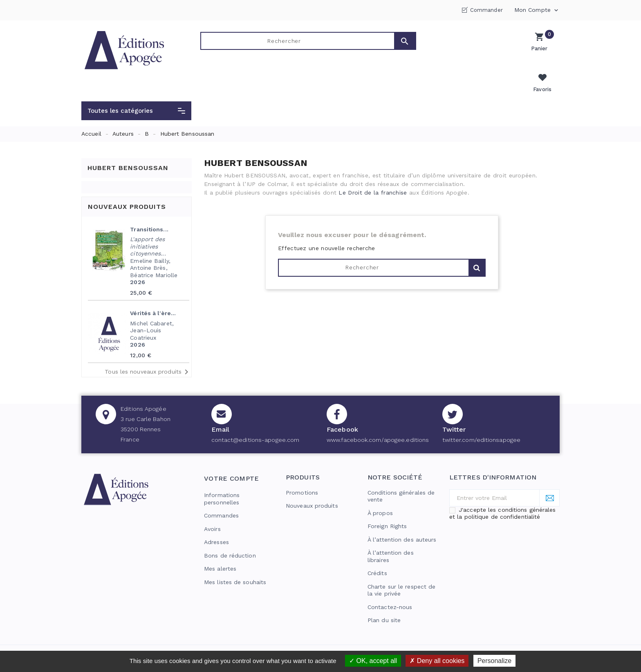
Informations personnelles (222, 480)
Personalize (495, 661)
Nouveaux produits (312, 487)
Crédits (377, 554)
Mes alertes (220, 550)
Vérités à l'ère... (153, 294)
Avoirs (212, 510)
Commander (486, 10)
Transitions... (149, 210)
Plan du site (384, 601)
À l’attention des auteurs (402, 521)
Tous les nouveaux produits (148, 353)
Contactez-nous (390, 588)
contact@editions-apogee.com (256, 421)
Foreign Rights (387, 507)
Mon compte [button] (537, 10)
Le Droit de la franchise (373, 174)
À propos (380, 494)
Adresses (216, 523)
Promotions (302, 474)
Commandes (221, 497)
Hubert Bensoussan (128, 149)
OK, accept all (373, 661)
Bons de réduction (230, 537)
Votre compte (232, 460)
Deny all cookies (437, 661)
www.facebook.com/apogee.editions (378, 421)
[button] (136, 92)
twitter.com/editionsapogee (482, 421)
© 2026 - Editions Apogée (119, 642)
